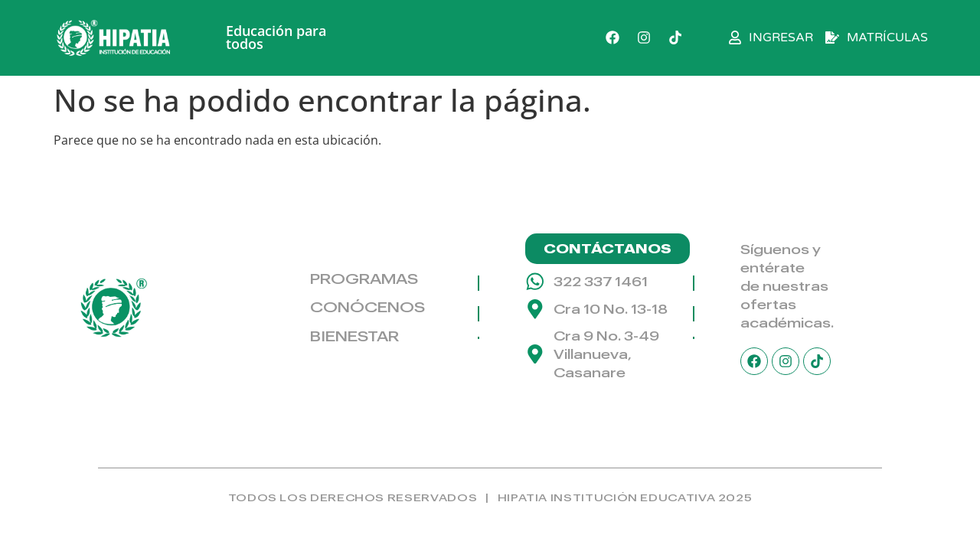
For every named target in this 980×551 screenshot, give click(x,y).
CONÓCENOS (367, 307)
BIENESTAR (354, 336)
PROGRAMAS (364, 279)
